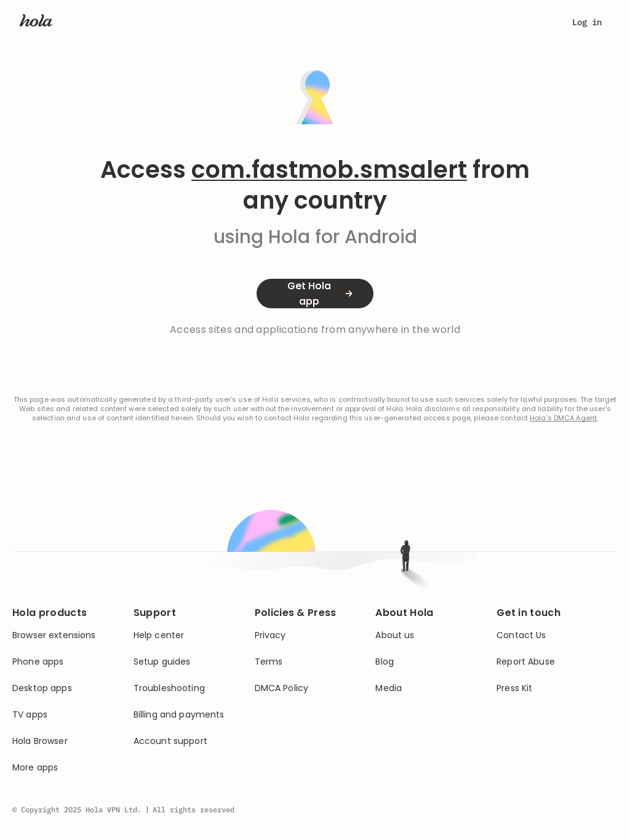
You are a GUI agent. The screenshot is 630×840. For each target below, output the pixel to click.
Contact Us (521, 635)
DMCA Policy (282, 688)
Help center (159, 635)
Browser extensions (54, 635)
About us (395, 635)
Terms (269, 662)
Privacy (270, 635)
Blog (385, 662)
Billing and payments (179, 715)
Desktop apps (42, 688)
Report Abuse (526, 662)
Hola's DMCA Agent (563, 418)
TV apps (30, 715)
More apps (35, 768)
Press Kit (514, 688)
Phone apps (38, 662)
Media (389, 688)
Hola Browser (40, 741)
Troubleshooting (169, 688)
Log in (587, 22)
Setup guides (162, 662)
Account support (170, 741)
